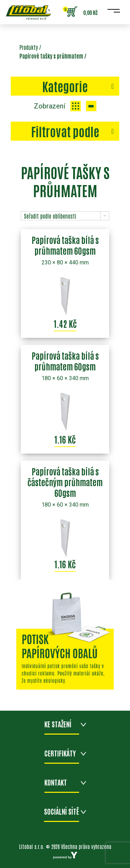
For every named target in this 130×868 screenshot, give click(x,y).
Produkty (29, 47)
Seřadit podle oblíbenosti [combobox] (50, 216)
